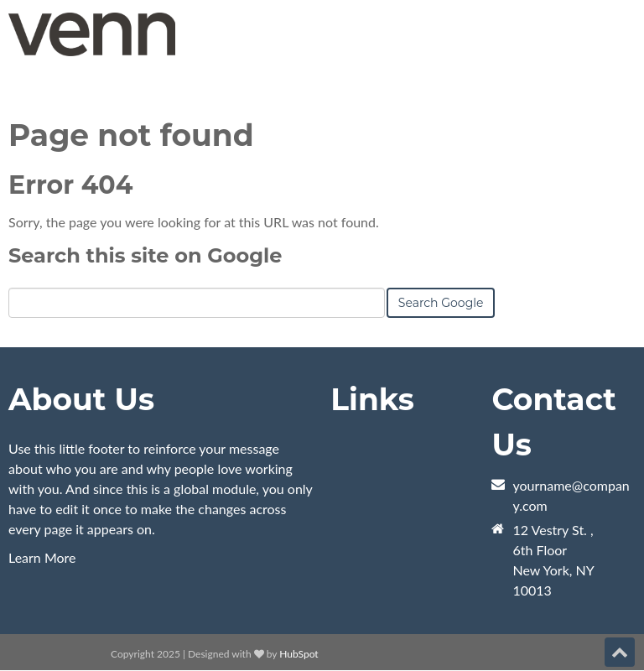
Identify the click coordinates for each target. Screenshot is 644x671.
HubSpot (299, 654)
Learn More (42, 557)
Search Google (441, 303)
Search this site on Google (145, 255)
